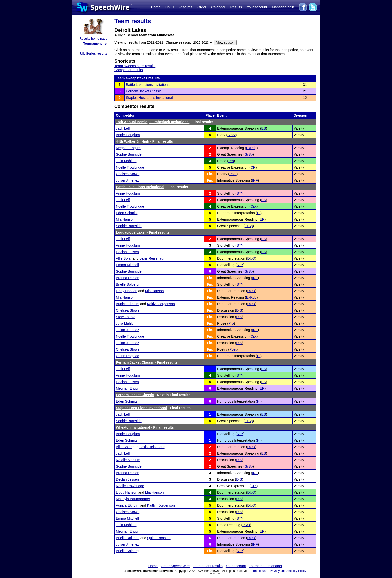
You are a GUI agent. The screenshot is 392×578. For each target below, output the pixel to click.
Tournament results (208, 566)
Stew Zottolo (126, 317)
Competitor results (129, 70)
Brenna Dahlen (128, 278)
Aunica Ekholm (128, 304)
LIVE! (170, 7)
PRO (246, 525)
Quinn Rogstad (128, 356)
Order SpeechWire (175, 566)
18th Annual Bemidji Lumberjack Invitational (153, 122)
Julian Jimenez (128, 180)
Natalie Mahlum (128, 460)
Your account (257, 7)
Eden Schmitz (127, 213)
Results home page (93, 38)
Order (202, 7)
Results (236, 7)
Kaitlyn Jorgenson (161, 304)
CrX (254, 206)
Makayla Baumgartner (133, 499)
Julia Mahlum (126, 161)
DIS (239, 310)
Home (156, 7)
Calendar (218, 7)
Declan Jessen (127, 252)
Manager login (283, 7)
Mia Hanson (125, 219)
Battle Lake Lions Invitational (148, 85)
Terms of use (259, 571)
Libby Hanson (127, 291)
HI (259, 213)
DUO (251, 258)
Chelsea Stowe (128, 174)
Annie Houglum (128, 135)
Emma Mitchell (127, 265)
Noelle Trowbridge (130, 167)
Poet (233, 174)
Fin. (210, 174)
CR (253, 167)
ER (262, 219)
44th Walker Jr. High (133, 141)
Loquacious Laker (131, 232)
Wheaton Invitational (133, 427)
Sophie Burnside (129, 154)
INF (255, 180)
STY (240, 193)
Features (186, 7)
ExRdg (251, 148)
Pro (231, 161)
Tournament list (95, 43)
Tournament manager (266, 566)
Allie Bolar (124, 258)
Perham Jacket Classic (144, 91)
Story (232, 135)
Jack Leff (123, 128)
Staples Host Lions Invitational (149, 98)
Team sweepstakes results (135, 66)
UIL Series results (94, 53)
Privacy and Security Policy (288, 571)
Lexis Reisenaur (152, 258)
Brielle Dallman (128, 538)
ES (264, 128)
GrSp (249, 154)
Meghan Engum (128, 148)
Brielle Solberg (127, 284)
